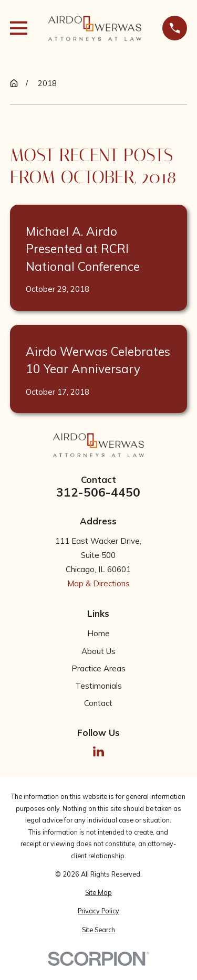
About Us (98, 651)
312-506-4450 (98, 493)
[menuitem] (98, 893)
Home (98, 633)
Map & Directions (98, 583)
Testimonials (98, 686)
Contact (98, 703)
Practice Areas (98, 668)
